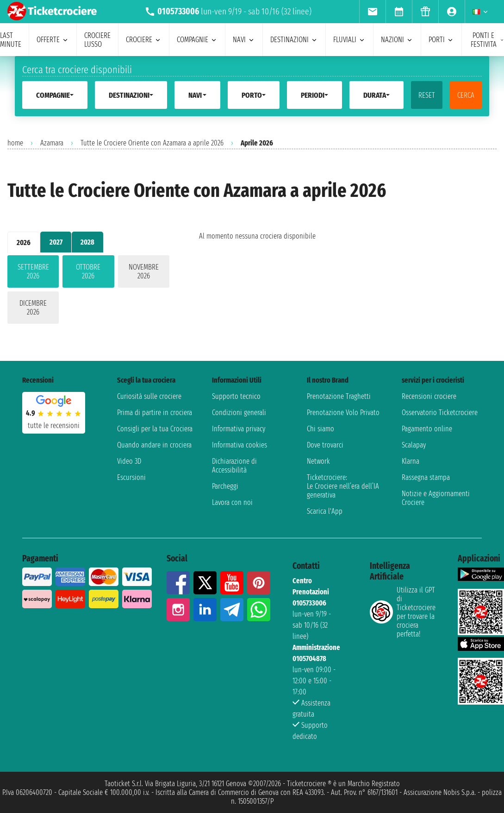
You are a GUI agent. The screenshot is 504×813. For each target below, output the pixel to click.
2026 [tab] (24, 243)
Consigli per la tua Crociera (155, 429)
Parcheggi (225, 486)
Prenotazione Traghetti (339, 396)
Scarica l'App (325, 511)
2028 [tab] (87, 242)
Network (318, 461)
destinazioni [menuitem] (294, 40)
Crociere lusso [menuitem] (97, 40)
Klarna (411, 461)
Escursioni (131, 477)
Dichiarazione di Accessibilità (234, 466)
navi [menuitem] (244, 40)
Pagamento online (427, 429)
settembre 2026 (33, 271)
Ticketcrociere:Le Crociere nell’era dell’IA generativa (343, 486)
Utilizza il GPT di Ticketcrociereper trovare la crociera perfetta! (403, 612)
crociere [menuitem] (144, 40)
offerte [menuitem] (53, 40)
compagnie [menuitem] (197, 40)
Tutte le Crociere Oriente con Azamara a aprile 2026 (152, 143)
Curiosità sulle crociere (149, 396)
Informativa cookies (240, 445)
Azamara (52, 143)
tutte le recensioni (54, 425)
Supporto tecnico (236, 396)
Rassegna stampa (426, 477)
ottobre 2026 (88, 271)
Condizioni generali (239, 413)
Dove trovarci (325, 445)
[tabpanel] (88, 291)
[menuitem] (372, 12)
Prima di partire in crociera (155, 413)
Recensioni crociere (429, 396)
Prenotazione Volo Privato (343, 413)
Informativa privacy (239, 429)
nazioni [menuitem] (397, 40)
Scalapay (414, 445)
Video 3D (129, 461)
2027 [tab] (56, 242)
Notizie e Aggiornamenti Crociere (436, 498)
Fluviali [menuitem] (349, 40)
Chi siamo (320, 429)
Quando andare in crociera (154, 445)
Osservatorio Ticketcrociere (440, 413)
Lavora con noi (232, 502)
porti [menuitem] (441, 40)
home (15, 143)
